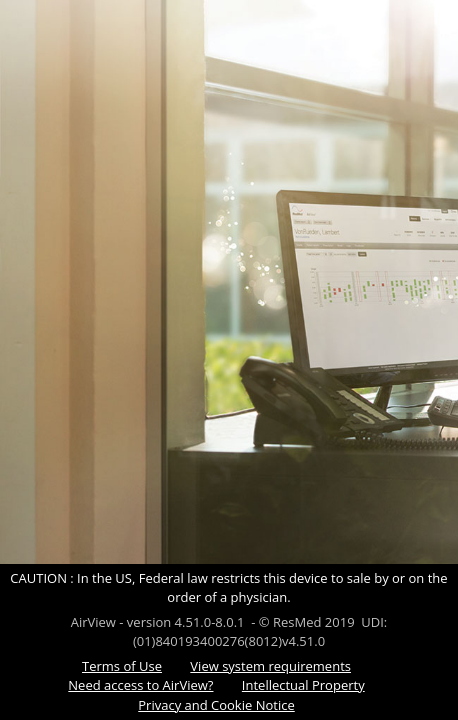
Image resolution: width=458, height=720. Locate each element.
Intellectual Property (303, 685)
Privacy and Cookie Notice (216, 705)
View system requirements (270, 666)
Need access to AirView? (140, 685)
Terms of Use (122, 666)
